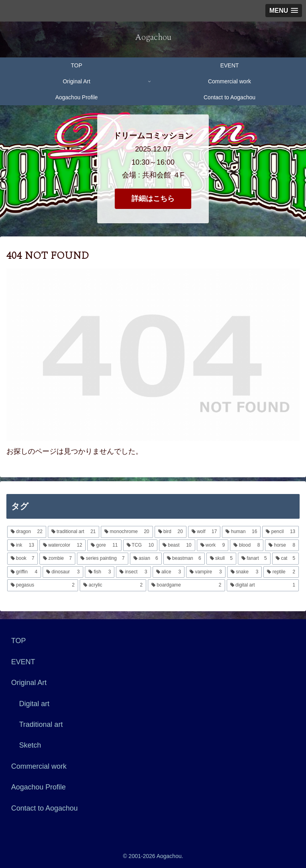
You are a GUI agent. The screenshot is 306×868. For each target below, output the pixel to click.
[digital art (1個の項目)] (263, 585)
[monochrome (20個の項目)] (127, 532)
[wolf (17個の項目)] (204, 532)
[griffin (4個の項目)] (24, 572)
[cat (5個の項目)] (285, 559)
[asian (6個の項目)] (146, 559)
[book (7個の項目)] (23, 559)
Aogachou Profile (38, 787)
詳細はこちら (153, 199)
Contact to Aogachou (44, 808)
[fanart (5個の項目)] (254, 559)
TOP (19, 641)
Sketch (30, 745)
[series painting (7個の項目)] (103, 559)
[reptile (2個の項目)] (281, 572)
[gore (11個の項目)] (104, 545)
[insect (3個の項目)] (133, 572)
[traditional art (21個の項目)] (74, 532)
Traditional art (41, 724)
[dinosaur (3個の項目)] (63, 572)
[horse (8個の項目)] (282, 545)
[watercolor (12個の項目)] (63, 545)
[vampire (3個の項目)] (206, 572)
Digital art (34, 704)
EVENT (23, 662)
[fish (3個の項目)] (100, 572)
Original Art (29, 683)
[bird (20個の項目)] (171, 532)
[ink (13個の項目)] (23, 545)
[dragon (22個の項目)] (27, 532)
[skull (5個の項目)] (221, 559)
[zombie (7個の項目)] (57, 559)
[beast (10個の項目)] (177, 545)
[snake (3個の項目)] (245, 572)
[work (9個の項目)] (213, 545)
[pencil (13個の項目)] (280, 532)
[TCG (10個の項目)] (140, 545)
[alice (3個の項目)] (169, 572)
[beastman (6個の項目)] (184, 559)
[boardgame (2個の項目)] (186, 585)
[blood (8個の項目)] (247, 545)
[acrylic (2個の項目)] (113, 585)
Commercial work (39, 766)
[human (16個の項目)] (241, 532)
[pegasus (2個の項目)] (43, 585)
